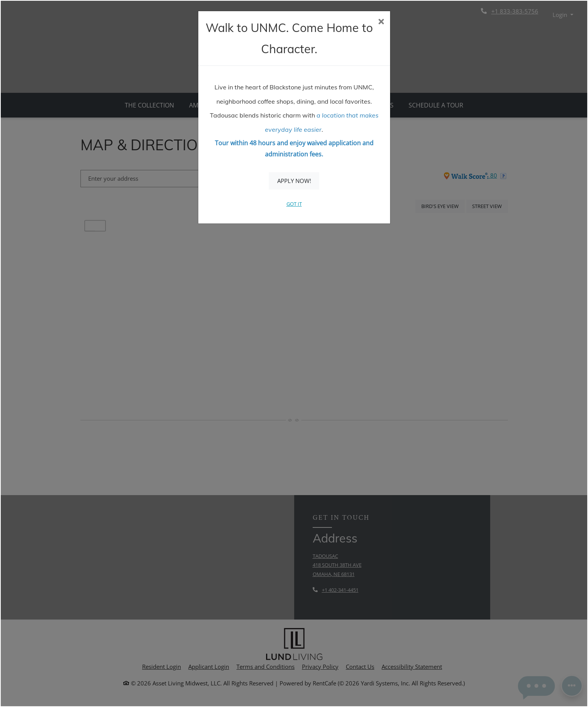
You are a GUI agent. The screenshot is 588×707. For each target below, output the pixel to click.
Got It (294, 204)
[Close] (381, 22)
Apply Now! (294, 181)
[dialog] (294, 353)
